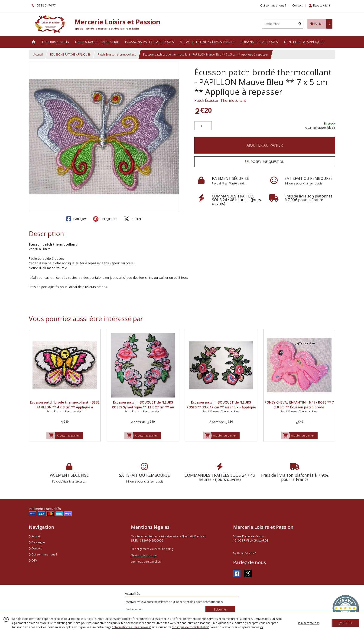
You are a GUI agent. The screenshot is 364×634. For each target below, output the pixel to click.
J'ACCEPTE (346, 623)
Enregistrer (105, 219)
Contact (297, 5)
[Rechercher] (300, 24)
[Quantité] (203, 126)
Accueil (38, 54)
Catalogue (37, 542)
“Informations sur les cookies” (131, 627)
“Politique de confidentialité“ (191, 627)
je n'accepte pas (309, 623)
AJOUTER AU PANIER (265, 145)
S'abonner (220, 609)
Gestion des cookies (144, 555)
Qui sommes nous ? (43, 554)
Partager (76, 219)
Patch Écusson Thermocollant (220, 100)
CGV (33, 560)
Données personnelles (146, 562)
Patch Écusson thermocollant (117, 54)
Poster (133, 219)
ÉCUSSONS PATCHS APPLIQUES (70, 54)
